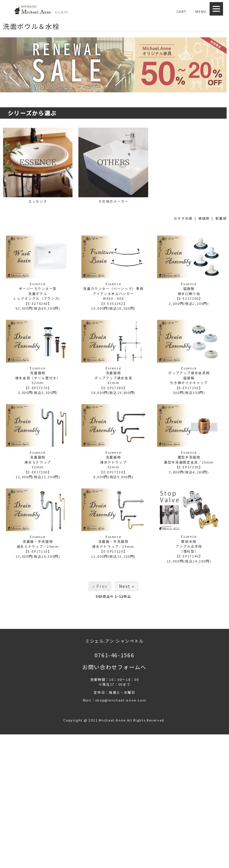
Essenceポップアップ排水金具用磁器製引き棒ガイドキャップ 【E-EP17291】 (189, 378)
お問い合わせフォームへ (114, 667)
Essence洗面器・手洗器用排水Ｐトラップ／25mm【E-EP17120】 (113, 544)
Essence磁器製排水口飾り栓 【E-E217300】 (189, 291)
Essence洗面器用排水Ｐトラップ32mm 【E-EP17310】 (113, 462)
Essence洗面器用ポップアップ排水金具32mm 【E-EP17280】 (113, 378)
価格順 (204, 218)
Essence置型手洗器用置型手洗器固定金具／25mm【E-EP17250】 (189, 460)
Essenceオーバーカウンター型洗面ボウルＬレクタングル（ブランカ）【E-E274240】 (38, 294)
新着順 (221, 218)
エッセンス (38, 166)
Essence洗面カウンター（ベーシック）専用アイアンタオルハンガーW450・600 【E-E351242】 (113, 294)
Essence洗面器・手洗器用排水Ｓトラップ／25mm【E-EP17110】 (38, 544)
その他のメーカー (113, 166)
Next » (127, 586)
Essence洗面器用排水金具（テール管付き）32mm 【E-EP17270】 (38, 378)
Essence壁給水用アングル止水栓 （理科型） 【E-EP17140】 (189, 546)
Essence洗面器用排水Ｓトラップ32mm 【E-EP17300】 (38, 462)
